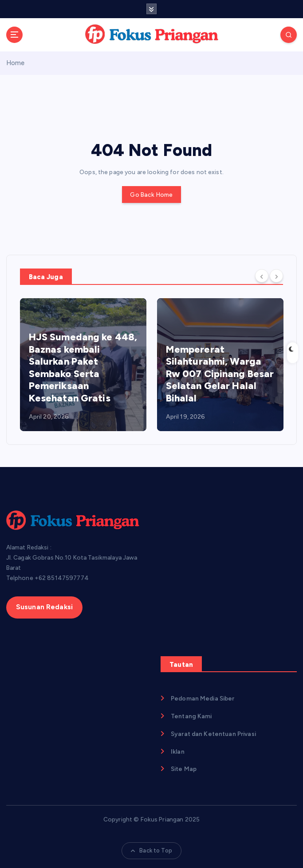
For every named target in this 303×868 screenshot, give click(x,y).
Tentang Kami (191, 716)
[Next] (276, 276)
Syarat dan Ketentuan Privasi (213, 734)
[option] (83, 365)
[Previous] (262, 276)
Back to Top (151, 850)
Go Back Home (151, 195)
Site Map (184, 769)
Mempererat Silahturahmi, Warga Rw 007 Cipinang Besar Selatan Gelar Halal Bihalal (220, 374)
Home (16, 63)
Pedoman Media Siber (203, 698)
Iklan (178, 751)
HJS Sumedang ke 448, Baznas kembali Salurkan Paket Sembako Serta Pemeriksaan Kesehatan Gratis (83, 368)
